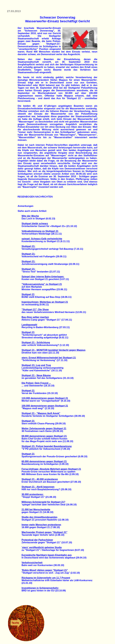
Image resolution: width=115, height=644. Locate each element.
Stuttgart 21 (28, 294)
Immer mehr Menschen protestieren (41, 525)
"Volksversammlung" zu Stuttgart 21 (42, 284)
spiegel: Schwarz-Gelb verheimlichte (42, 239)
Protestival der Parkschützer (37, 540)
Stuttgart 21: (28, 246)
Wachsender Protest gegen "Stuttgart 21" (45, 532)
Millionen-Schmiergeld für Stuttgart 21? (43, 502)
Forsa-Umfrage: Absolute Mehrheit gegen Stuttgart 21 (51, 469)
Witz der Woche (30, 216)
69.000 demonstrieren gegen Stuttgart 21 (44, 436)
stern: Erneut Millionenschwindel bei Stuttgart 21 (49, 358)
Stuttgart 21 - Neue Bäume (36, 375)
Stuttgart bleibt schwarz (35, 224)
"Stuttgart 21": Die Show (35, 310)
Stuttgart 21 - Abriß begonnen (38, 487)
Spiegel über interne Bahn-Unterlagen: (43, 277)
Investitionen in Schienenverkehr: (40, 588)
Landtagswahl (29, 325)
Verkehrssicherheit (32, 563)
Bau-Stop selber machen (35, 317)
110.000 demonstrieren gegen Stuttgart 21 (45, 398)
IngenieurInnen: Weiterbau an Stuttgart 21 (45, 302)
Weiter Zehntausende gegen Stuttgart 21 (44, 428)
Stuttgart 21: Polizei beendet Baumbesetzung (47, 446)
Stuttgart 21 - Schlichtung (36, 342)
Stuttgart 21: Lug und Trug (36, 365)
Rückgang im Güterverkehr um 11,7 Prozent (46, 578)
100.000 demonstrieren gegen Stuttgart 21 (45, 406)
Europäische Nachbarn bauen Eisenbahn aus (47, 555)
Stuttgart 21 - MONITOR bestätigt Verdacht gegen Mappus (54, 350)
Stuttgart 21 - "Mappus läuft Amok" (41, 413)
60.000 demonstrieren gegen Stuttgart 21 (44, 461)
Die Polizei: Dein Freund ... (36, 383)
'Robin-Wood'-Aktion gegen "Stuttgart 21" (45, 570)
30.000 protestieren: (33, 494)
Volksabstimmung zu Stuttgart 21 (40, 231)
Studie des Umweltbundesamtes (39, 517)
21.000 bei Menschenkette (36, 510)
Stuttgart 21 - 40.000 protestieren (40, 479)
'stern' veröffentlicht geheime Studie (42, 547)
